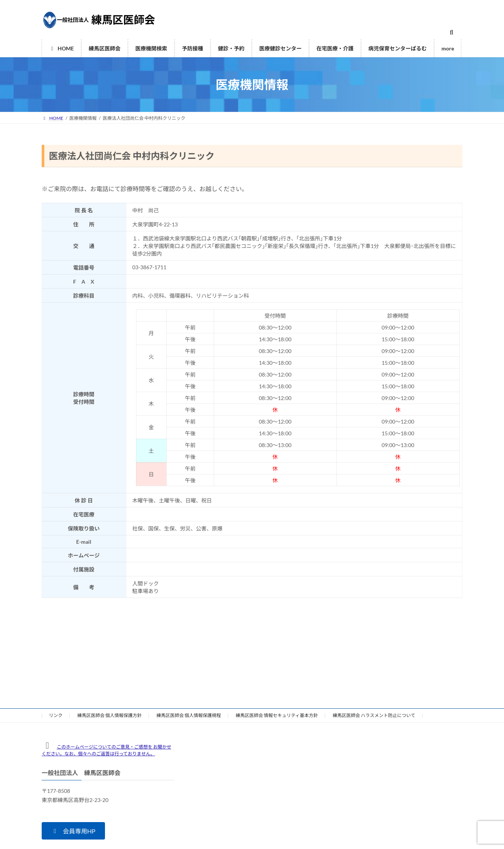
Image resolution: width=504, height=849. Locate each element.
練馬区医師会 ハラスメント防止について (374, 715)
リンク (56, 715)
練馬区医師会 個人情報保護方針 (110, 715)
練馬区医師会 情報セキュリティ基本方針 (277, 715)
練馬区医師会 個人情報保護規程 (189, 715)
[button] (73, 831)
